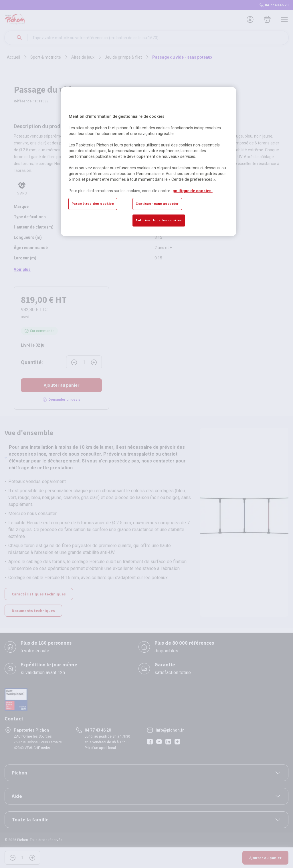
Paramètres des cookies (93, 204)
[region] (149, 162)
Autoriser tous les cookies (159, 220)
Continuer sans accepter (157, 204)
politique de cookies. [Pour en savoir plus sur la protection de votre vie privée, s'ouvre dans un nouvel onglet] (193, 191)
